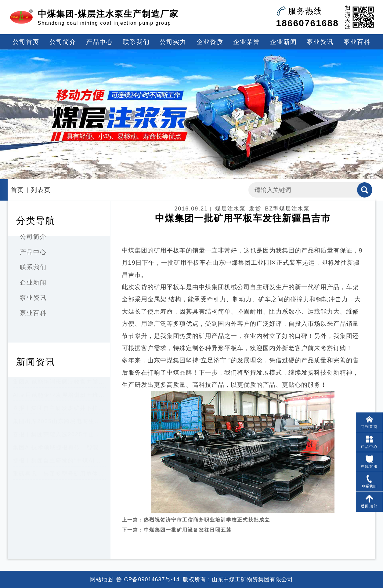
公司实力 (173, 42)
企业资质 (210, 42)
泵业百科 (357, 42)
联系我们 (136, 42)
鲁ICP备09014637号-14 (148, 579)
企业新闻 (284, 42)
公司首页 (26, 42)
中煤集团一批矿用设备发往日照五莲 (188, 523)
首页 (17, 190)
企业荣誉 (247, 42)
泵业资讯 (320, 42)
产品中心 (99, 42)
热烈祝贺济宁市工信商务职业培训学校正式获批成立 (207, 513)
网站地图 (102, 579)
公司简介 (63, 42)
